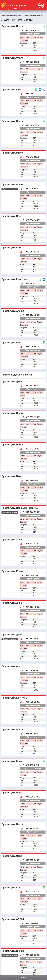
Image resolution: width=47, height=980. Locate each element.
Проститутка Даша (12, 634)
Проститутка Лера (12, 793)
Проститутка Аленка (13, 311)
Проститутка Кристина (14, 279)
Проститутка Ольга (12, 58)
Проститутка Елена (12, 571)
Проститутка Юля (11, 888)
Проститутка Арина (12, 184)
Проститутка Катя (11, 89)
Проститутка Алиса (12, 729)
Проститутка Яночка (13, 413)
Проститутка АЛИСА (13, 919)
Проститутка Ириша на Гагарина (20, 508)
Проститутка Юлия (12, 761)
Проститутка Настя (12, 26)
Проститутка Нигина (13, 445)
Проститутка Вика (12, 248)
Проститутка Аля (11, 666)
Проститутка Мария (12, 153)
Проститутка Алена (12, 540)
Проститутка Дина (12, 381)
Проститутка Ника (12, 476)
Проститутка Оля (11, 216)
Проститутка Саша (12, 856)
